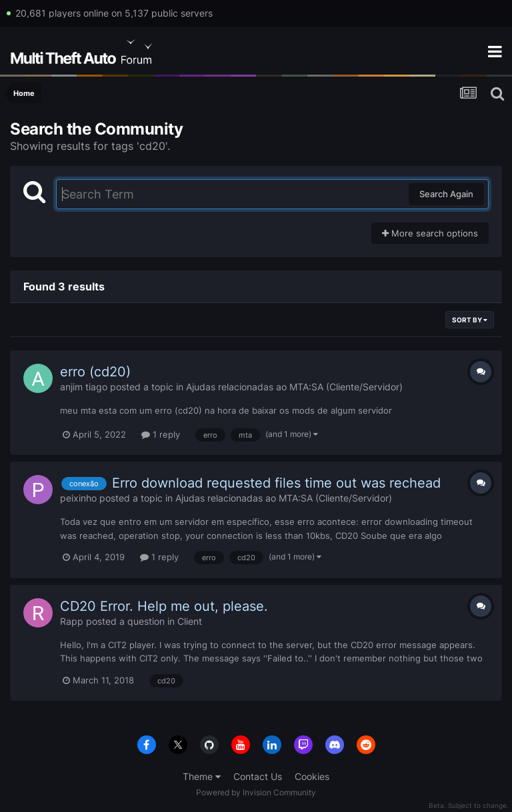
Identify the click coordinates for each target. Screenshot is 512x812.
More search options (430, 233)
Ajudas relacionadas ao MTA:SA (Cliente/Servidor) (294, 387)
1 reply (161, 434)
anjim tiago (84, 387)
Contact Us (258, 776)
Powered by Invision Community (256, 792)
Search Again (446, 194)
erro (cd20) (95, 372)
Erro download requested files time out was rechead (276, 483)
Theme (202, 776)
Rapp (72, 621)
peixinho (78, 498)
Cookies (312, 776)
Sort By (470, 320)
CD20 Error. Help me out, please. (164, 606)
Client (190, 621)
